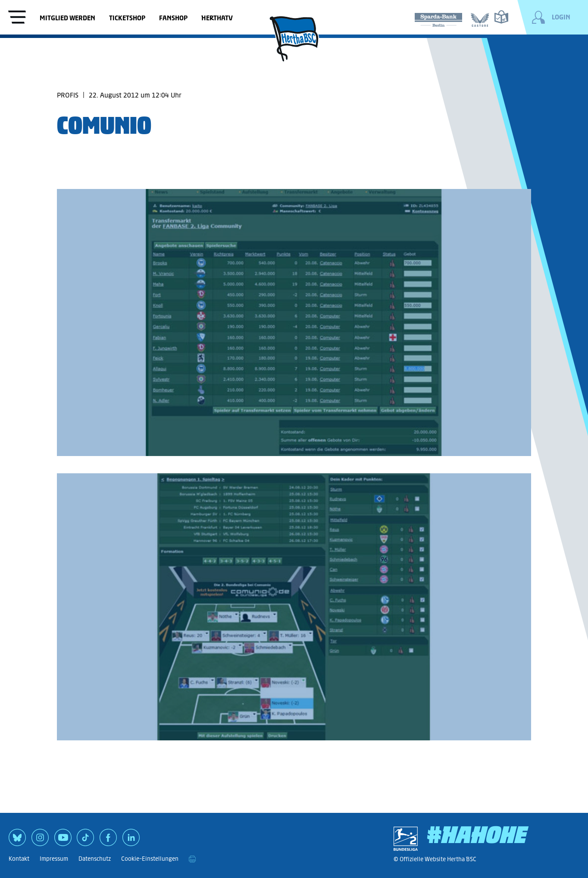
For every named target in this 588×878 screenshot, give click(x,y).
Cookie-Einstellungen (150, 859)
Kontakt (19, 859)
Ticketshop (127, 18)
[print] (192, 859)
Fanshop (173, 18)
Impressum (54, 859)
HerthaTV (217, 18)
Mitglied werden (67, 18)
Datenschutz (95, 859)
